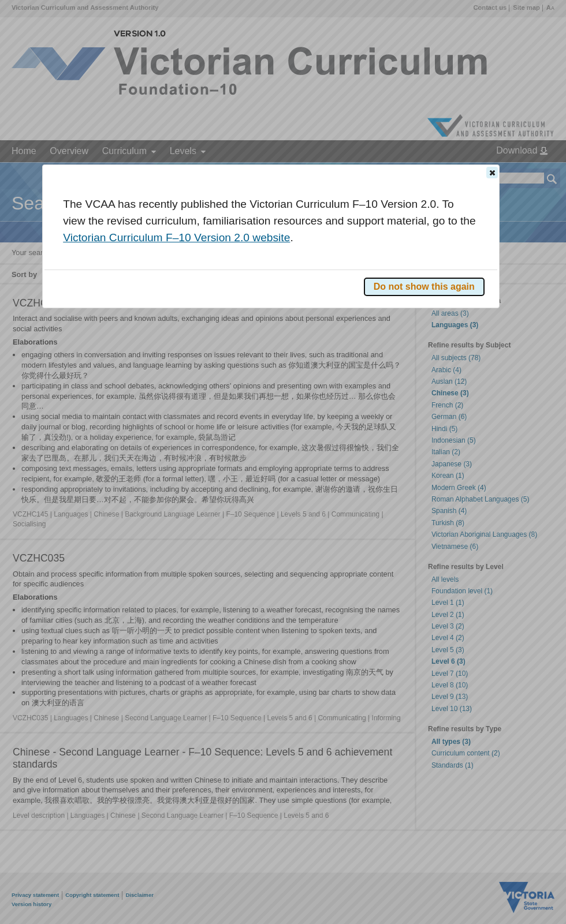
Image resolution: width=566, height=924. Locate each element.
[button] (492, 173)
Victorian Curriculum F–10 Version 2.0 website (176, 237)
